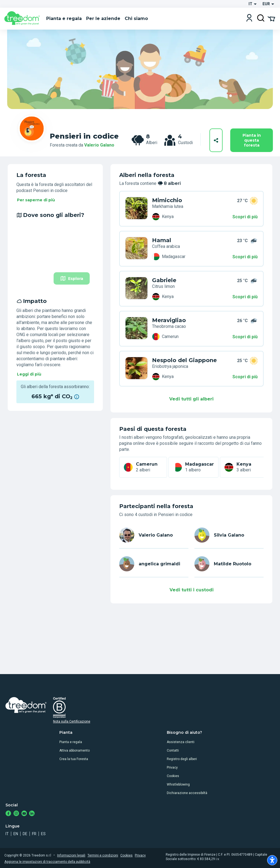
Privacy (172, 767)
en (16, 834)
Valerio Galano (99, 145)
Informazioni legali (71, 855)
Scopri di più (245, 217)
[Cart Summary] (271, 18)
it (7, 834)
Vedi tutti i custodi (192, 590)
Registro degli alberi (182, 759)
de (25, 834)
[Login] (249, 18)
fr (34, 834)
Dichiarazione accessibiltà (187, 793)
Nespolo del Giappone (184, 360)
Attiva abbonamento (75, 750)
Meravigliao (169, 320)
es (43, 834)
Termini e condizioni (103, 855)
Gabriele (164, 280)
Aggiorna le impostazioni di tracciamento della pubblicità (47, 862)
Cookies (173, 776)
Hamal (162, 240)
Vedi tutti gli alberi (191, 399)
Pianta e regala (71, 742)
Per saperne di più (36, 200)
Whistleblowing (178, 784)
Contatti (173, 750)
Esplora (72, 278)
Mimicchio (167, 200)
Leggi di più (29, 374)
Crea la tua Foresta (74, 759)
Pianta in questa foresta (252, 140)
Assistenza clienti (181, 742)
